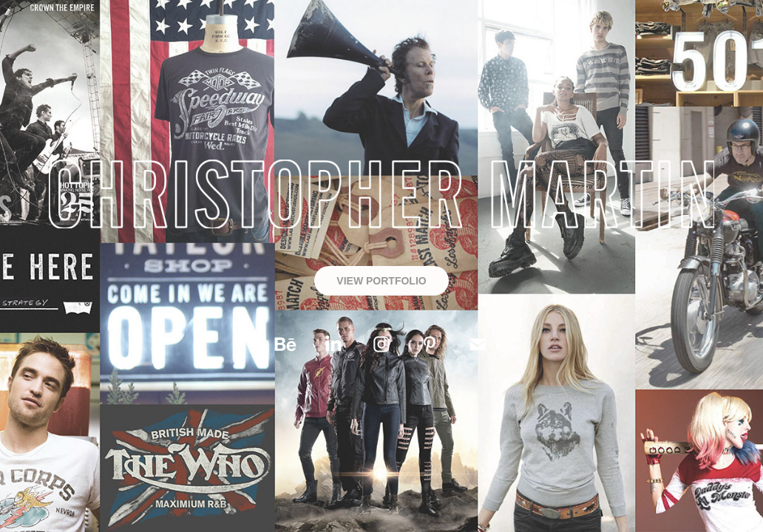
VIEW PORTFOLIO (381, 281)
